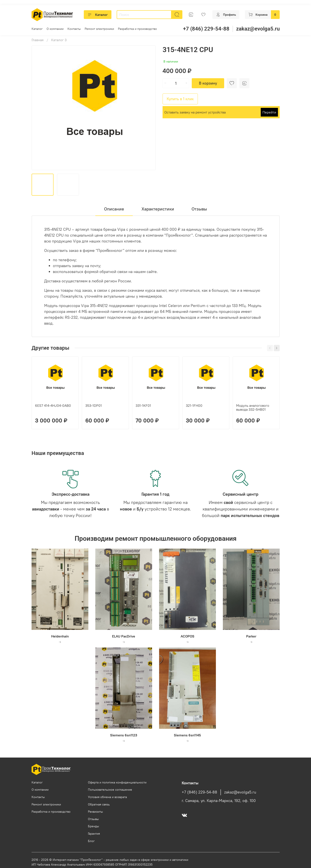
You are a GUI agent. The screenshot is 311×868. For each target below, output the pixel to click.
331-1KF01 (143, 405)
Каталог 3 (59, 40)
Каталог (98, 15)
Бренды (93, 826)
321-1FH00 (194, 405)
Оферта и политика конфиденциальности (117, 782)
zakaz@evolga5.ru (258, 29)
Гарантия (94, 834)
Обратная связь (99, 804)
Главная (38, 40)
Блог (91, 841)
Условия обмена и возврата (107, 797)
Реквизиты (95, 812)
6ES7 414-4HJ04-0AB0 (53, 405)
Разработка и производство (137, 29)
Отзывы (93, 819)
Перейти (269, 112)
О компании (55, 29)
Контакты (74, 29)
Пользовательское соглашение (110, 790)
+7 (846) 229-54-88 (206, 29)
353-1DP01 (94, 405)
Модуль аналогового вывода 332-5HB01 (253, 407)
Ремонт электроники (99, 29)
